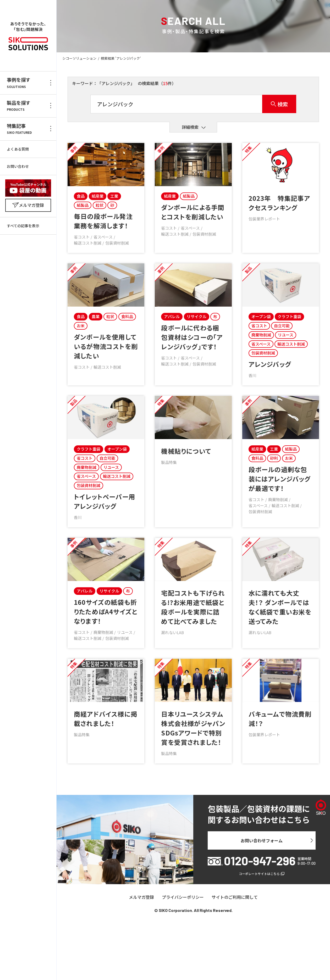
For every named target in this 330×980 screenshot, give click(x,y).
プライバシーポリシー (183, 897)
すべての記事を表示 (23, 226)
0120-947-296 (260, 861)
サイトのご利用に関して (235, 897)
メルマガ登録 (141, 897)
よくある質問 (18, 149)
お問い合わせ (18, 166)
